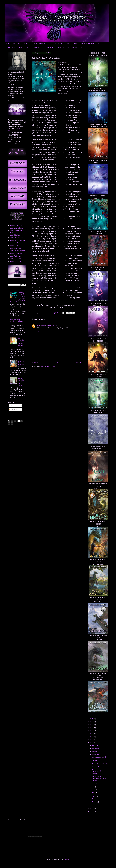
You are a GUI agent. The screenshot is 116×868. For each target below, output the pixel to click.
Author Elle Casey (15, 235)
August (95, 784)
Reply (38, 331)
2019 (92, 722)
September (96, 754)
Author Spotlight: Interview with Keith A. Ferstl (100, 778)
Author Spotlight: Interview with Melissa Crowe (22, 382)
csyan (38, 325)
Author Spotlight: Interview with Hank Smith (16, 321)
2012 (92, 743)
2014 (92, 737)
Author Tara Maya (15, 259)
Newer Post (36, 362)
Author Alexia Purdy (16, 225)
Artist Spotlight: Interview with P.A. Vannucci (21, 342)
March (94, 799)
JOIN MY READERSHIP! (76, 47)
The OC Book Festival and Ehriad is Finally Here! (99, 759)
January (95, 805)
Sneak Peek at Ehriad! (99, 767)
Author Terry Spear (16, 261)
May (94, 793)
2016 (92, 731)
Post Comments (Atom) (48, 366)
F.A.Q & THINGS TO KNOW (55, 47)
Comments (13, 409)
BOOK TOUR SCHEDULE (34, 47)
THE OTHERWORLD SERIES (90, 44)
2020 (92, 719)
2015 (92, 734)
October (95, 751)
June (94, 790)
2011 (92, 809)
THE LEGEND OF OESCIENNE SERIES (64, 44)
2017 (92, 728)
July (94, 787)
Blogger (66, 859)
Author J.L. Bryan (15, 246)
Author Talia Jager (15, 256)
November (96, 748)
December (96, 745)
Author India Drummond (17, 240)
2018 (92, 725)
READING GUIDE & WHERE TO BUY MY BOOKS (30, 44)
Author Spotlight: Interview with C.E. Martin (99, 772)
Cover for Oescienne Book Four (21, 363)
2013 (92, 740)
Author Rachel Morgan (17, 253)
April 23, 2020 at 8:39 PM (49, 325)
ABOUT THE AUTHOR (14, 47)
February (95, 802)
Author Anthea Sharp (16, 228)
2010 (92, 812)
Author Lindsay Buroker (17, 251)
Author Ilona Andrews (17, 238)
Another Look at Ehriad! (99, 764)
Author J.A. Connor (16, 243)
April (94, 796)
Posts (11, 406)
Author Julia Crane (16, 248)
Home (8, 44)
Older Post (78, 362)
